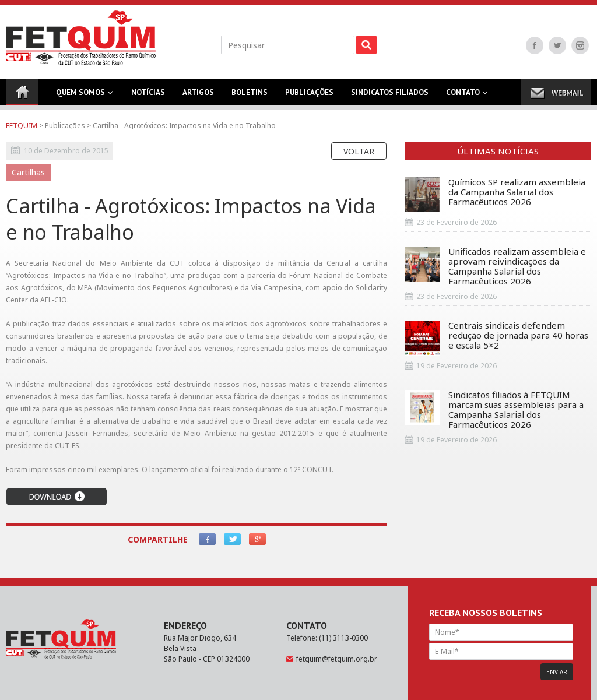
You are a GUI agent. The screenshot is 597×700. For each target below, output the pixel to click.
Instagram (580, 45)
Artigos (198, 96)
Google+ (257, 539)
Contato (463, 96)
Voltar (359, 151)
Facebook (535, 45)
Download (57, 497)
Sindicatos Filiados (390, 96)
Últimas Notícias (498, 151)
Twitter (557, 45)
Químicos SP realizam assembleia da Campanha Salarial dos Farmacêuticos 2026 (495, 195)
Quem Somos (80, 96)
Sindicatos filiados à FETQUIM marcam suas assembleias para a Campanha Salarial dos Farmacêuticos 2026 (494, 410)
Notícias (148, 96)
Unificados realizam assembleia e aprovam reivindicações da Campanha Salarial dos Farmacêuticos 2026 (495, 266)
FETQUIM (22, 126)
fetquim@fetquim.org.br (337, 659)
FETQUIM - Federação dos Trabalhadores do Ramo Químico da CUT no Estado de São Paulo (81, 38)
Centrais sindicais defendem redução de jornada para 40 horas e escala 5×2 (496, 338)
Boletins (250, 96)
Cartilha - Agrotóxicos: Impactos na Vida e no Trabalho (184, 126)
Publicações (309, 96)
